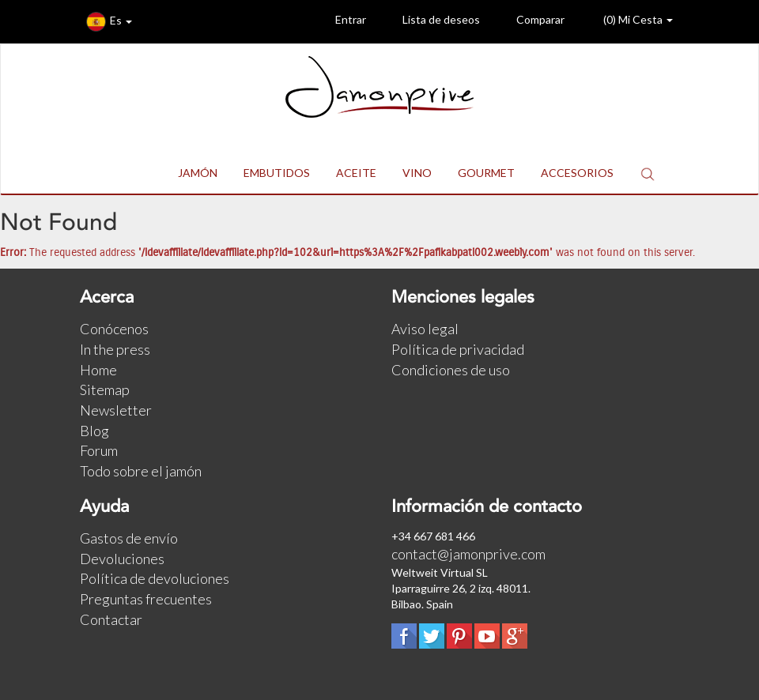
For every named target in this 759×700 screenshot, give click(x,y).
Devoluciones (122, 559)
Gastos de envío (129, 538)
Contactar (111, 619)
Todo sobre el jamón (141, 471)
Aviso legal (425, 329)
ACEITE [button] (356, 173)
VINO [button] (417, 173)
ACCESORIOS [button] (577, 173)
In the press (115, 349)
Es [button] (109, 22)
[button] (648, 173)
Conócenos (114, 329)
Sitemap (105, 390)
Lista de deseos (429, 22)
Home (98, 370)
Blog (94, 431)
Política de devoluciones (155, 578)
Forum (99, 450)
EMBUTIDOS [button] (277, 173)
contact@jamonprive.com (468, 554)
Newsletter (116, 410)
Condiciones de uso (451, 370)
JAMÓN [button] (198, 173)
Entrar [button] (339, 22)
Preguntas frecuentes (146, 599)
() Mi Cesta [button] (625, 22)
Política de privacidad (458, 349)
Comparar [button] (529, 22)
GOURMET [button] (486, 173)
